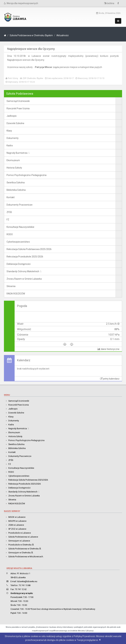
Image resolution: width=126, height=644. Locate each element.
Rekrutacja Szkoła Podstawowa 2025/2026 (29, 249)
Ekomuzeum (13, 160)
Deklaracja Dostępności (19, 264)
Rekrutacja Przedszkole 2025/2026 (25, 257)
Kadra (10, 145)
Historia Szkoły (14, 168)
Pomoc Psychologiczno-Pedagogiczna (26, 175)
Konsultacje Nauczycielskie (20, 227)
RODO (10, 234)
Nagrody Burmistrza (17, 153)
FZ (8, 220)
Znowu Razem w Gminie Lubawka (24, 279)
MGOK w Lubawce (17, 517)
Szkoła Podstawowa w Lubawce (23, 537)
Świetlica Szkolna (16, 183)
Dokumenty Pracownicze (20, 205)
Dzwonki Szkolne (15, 123)
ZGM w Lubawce (16, 525)
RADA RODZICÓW (16, 294)
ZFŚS (9, 212)
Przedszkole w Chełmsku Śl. (21, 545)
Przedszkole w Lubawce (20, 533)
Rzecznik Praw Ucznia (18, 108)
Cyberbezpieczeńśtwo (18, 242)
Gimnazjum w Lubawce (19, 541)
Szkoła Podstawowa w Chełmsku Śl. (25, 549)
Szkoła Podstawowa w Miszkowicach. (26, 557)
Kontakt (11, 197)
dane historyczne (108, 349)
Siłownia (11, 286)
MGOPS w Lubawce (17, 521)
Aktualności (63, 35)
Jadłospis (12, 116)
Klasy (9, 131)
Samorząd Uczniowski (18, 101)
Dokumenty (13, 138)
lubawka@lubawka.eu (27, 581)
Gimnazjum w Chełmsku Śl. (21, 553)
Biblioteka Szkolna (16, 190)
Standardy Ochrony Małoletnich (23, 271)
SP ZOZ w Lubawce (17, 529)
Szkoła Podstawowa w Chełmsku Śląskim (31, 35)
